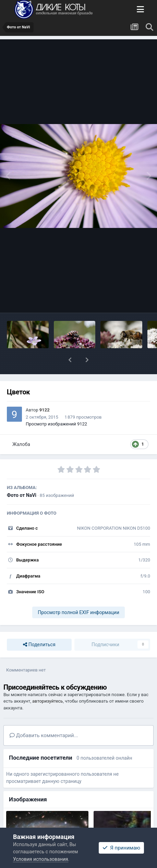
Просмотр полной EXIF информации (78, 612)
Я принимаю (121, 848)
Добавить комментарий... (44, 735)
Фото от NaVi (22, 495)
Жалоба (21, 444)
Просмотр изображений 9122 (56, 424)
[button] (70, 360)
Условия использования (41, 859)
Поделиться (39, 645)
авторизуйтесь (47, 701)
